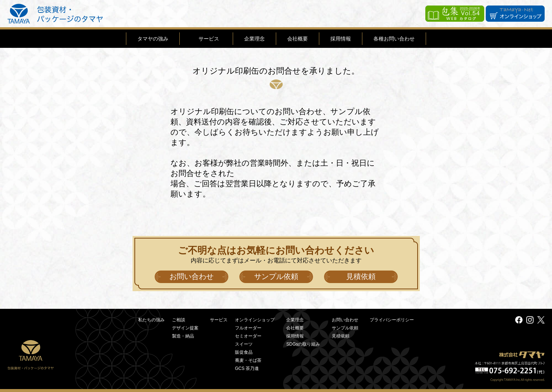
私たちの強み (151, 320)
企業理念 (254, 39)
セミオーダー (248, 336)
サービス (209, 39)
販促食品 (244, 352)
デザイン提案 (185, 328)
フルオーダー (248, 328)
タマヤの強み (153, 39)
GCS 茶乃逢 (247, 368)
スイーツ (244, 344)
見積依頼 (361, 276)
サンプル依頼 (276, 276)
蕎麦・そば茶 (248, 360)
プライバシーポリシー (392, 320)
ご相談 (179, 320)
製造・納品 (183, 336)
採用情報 (341, 39)
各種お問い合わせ (394, 39)
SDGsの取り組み (303, 344)
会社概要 (298, 39)
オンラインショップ (255, 320)
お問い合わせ (191, 276)
